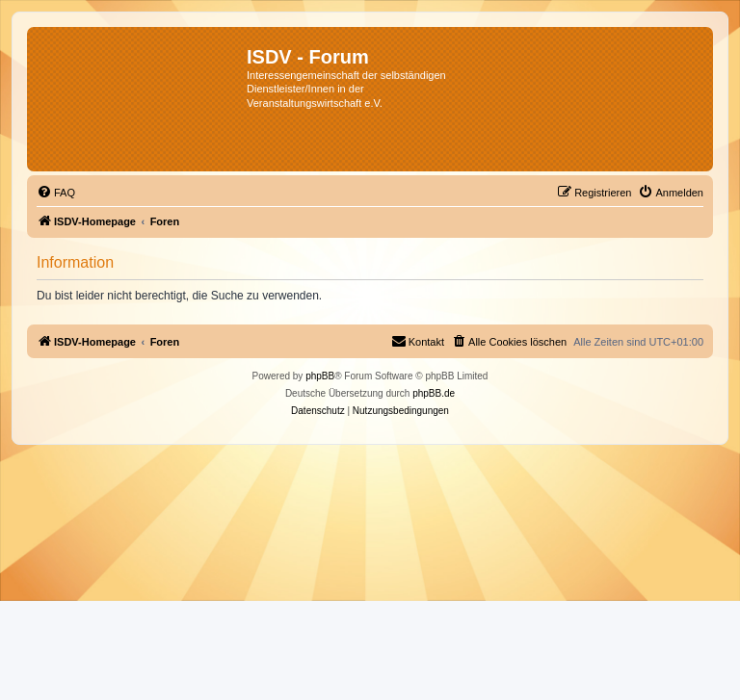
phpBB (320, 376)
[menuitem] (56, 193)
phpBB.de (434, 393)
